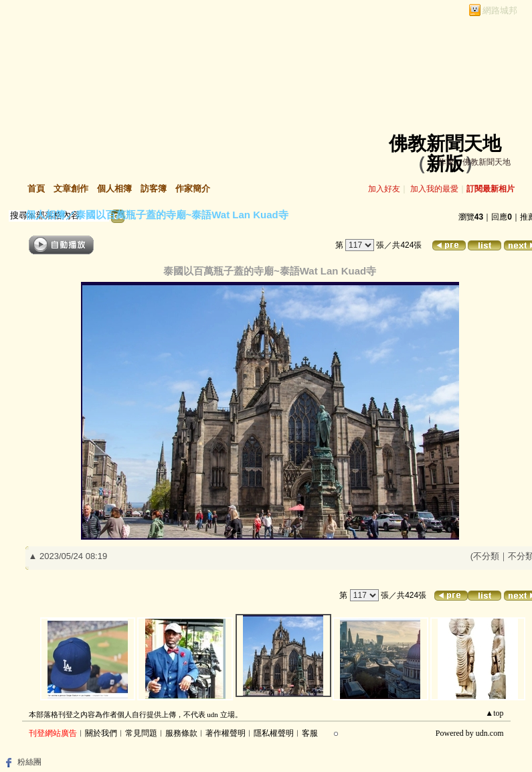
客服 (310, 733)
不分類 (486, 556)
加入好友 (384, 189)
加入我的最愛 (434, 189)
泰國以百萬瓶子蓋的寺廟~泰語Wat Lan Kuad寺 (182, 215)
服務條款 (181, 733)
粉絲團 (29, 762)
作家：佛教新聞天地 (474, 162)
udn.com (490, 733)
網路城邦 (500, 10)
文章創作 (71, 188)
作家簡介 (193, 188)
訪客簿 (154, 188)
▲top (494, 713)
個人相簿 (114, 188)
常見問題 (141, 733)
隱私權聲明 (274, 733)
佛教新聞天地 (445, 144)
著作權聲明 (226, 733)
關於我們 (101, 733)
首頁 (36, 188)
